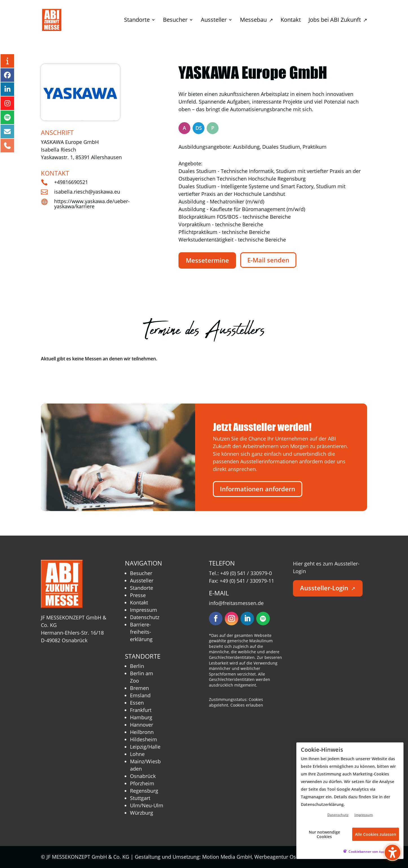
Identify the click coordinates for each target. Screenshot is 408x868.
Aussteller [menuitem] (214, 21)
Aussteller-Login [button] (328, 588)
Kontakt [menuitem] (291, 21)
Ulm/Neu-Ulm (147, 805)
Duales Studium (281, 147)
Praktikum (315, 147)
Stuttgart (140, 798)
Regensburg (144, 791)
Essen (137, 703)
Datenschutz (145, 617)
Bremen (139, 688)
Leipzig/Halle (145, 747)
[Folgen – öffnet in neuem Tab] (216, 619)
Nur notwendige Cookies (324, 834)
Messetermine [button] (207, 260)
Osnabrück (143, 776)
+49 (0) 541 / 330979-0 (246, 573)
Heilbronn (142, 732)
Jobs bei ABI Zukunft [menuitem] (338, 21)
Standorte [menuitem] (137, 21)
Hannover (142, 725)
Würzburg (142, 813)
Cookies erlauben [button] (247, 705)
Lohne (137, 754)
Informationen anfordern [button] (258, 489)
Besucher (141, 573)
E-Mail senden (268, 260)
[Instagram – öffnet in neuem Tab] (7, 103)
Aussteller (142, 580)
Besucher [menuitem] (175, 21)
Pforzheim (142, 783)
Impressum (144, 610)
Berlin (137, 666)
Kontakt (139, 602)
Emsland (140, 695)
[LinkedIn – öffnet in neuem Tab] (7, 89)
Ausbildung (246, 147)
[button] (392, 852)
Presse (138, 595)
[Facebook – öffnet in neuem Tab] (7, 75)
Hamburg (141, 717)
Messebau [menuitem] (256, 21)
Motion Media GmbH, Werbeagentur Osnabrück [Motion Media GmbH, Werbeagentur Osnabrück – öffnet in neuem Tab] (262, 857)
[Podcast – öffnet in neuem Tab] (7, 117)
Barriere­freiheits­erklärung (141, 632)
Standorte (142, 588)
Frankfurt (141, 710)
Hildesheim (144, 739)
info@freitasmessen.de (236, 603)
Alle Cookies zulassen (376, 834)
